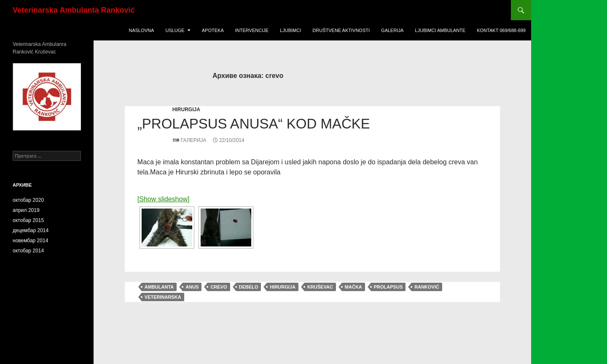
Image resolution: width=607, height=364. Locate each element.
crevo (219, 287)
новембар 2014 (30, 241)
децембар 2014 (31, 230)
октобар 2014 (28, 251)
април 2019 (26, 210)
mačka (353, 287)
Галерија (193, 140)
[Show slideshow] (164, 199)
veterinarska (163, 297)
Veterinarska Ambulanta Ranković (74, 10)
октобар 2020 (28, 200)
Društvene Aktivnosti (341, 30)
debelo (249, 287)
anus (192, 287)
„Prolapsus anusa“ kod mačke (254, 124)
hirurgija (186, 110)
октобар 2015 (28, 220)
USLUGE (175, 30)
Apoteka (213, 30)
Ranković (427, 287)
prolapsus (388, 287)
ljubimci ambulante (440, 30)
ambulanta (159, 287)
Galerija (392, 30)
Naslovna (141, 30)
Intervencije (252, 30)
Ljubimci (290, 30)
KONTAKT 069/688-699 (501, 30)
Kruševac (320, 287)
